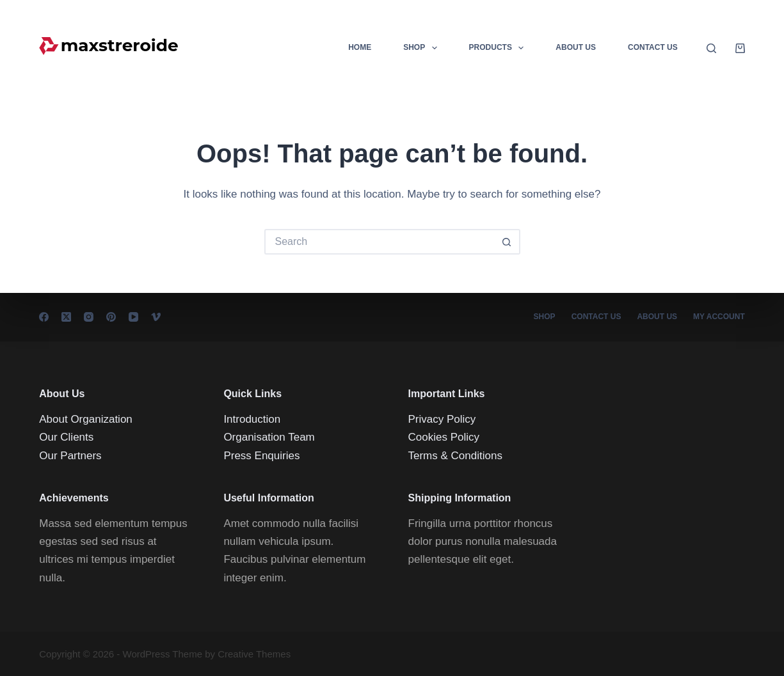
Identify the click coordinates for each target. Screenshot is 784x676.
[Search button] (508, 242)
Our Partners (70, 455)
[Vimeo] (156, 317)
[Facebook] (44, 317)
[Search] (711, 48)
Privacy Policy (442, 419)
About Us (576, 47)
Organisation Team (269, 437)
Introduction (252, 419)
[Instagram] (89, 317)
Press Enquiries (261, 455)
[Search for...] (380, 242)
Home (360, 47)
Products (499, 48)
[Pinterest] (111, 317)
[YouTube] (133, 317)
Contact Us (653, 47)
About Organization (86, 419)
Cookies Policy (444, 437)
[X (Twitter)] (66, 317)
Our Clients (66, 437)
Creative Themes (254, 654)
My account (719, 317)
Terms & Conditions (455, 455)
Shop (422, 48)
